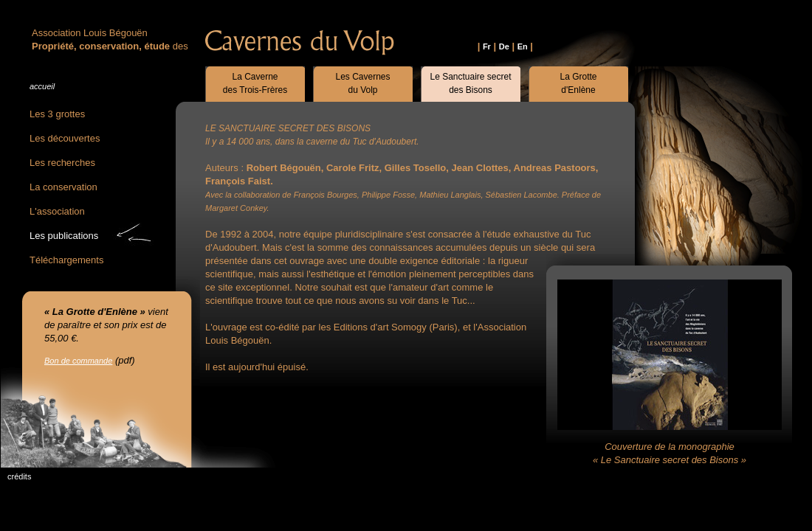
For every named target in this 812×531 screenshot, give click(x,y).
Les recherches (62, 163)
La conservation (63, 187)
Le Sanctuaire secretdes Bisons (470, 83)
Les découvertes (65, 138)
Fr (487, 46)
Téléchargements (66, 260)
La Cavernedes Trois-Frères (255, 83)
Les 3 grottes (57, 114)
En (523, 46)
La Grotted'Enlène (578, 83)
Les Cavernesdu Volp (362, 83)
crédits (19, 476)
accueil (42, 86)
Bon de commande (78, 361)
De (504, 46)
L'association (57, 211)
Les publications (64, 236)
